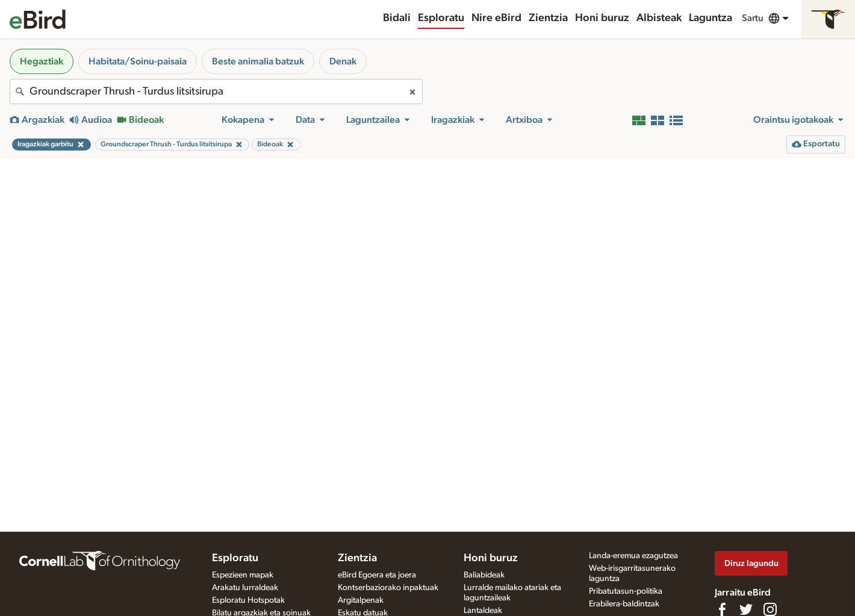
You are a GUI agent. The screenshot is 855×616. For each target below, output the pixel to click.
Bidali (397, 18)
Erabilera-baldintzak (624, 604)
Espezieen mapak (243, 575)
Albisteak (659, 18)
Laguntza (710, 18)
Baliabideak (484, 575)
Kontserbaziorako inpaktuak (388, 588)
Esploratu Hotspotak (248, 600)
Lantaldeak (483, 611)
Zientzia (548, 18)
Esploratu (441, 18)
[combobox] (216, 92)
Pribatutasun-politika (626, 591)
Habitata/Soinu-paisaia (138, 61)
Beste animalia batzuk (258, 61)
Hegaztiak (42, 61)
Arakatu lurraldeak (245, 588)
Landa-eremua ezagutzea (633, 556)
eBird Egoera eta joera (377, 575)
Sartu (753, 18)
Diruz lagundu (751, 563)
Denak (343, 61)
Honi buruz (602, 18)
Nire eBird (496, 18)
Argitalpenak (361, 600)
